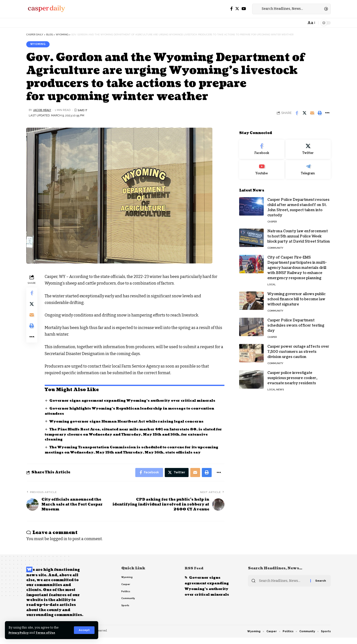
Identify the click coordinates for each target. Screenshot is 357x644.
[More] (327, 113)
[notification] (301, 23)
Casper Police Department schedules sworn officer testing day (296, 322)
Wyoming (39, 44)
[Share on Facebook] (297, 113)
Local (272, 281)
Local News (276, 386)
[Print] (320, 113)
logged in (59, 545)
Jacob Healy (43, 110)
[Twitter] (237, 9)
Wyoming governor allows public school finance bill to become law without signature (296, 296)
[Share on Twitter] (304, 113)
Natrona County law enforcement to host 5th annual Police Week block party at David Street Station (299, 233)
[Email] (312, 113)
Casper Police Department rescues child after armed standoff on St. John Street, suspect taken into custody (298, 204)
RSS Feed (194, 575)
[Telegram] (308, 166)
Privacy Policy (20, 633)
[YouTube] (244, 9)
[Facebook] (232, 9)
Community (275, 245)
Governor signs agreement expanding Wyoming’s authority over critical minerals (136, 401)
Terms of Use (49, 633)
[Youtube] (262, 166)
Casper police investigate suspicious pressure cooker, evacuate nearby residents (292, 375)
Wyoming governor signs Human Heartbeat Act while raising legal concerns (131, 422)
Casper (272, 218)
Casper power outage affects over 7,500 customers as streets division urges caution (298, 349)
